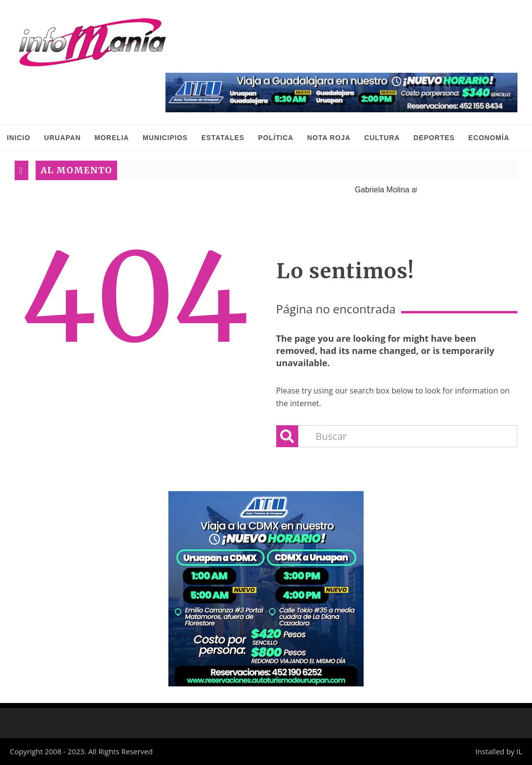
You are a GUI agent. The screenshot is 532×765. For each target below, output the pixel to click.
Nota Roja (329, 138)
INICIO (19, 138)
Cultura (382, 138)
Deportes (434, 138)
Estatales (223, 138)
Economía (489, 138)
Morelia (112, 138)
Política (276, 138)
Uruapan (62, 138)
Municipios (165, 138)
